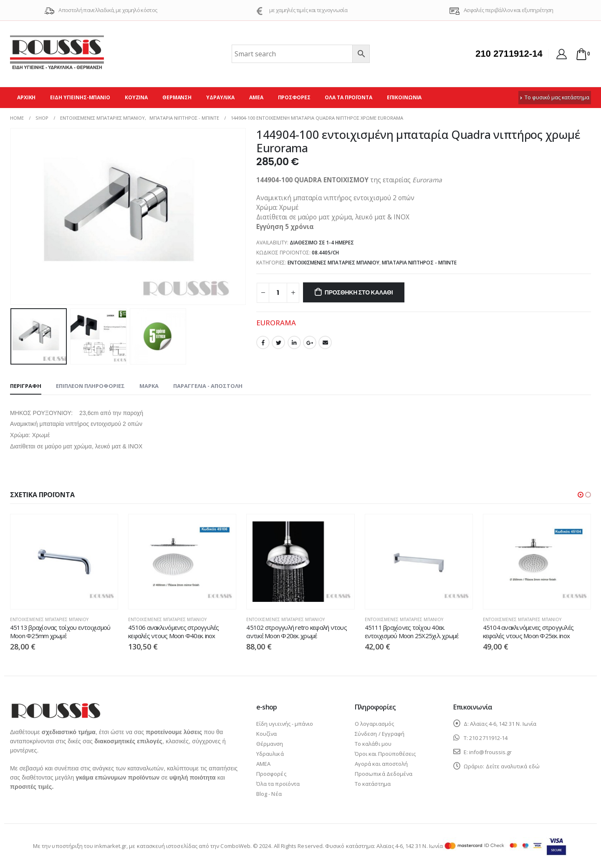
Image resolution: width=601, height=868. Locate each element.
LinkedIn (294, 342)
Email (325, 342)
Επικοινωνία (404, 97)
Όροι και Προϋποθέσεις (385, 755)
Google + (310, 342)
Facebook (263, 342)
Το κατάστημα (373, 785)
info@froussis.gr (490, 753)
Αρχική (26, 97)
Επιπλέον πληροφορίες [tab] (90, 386)
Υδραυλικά (220, 97)
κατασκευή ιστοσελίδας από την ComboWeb (194, 847)
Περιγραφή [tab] (26, 386)
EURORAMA (276, 323)
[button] (581, 495)
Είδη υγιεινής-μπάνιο (80, 97)
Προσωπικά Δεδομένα (384, 775)
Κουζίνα (136, 97)
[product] (64, 562)
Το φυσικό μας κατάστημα (555, 97)
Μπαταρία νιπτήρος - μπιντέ (419, 263)
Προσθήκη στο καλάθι (359, 292)
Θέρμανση (177, 97)
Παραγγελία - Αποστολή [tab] (208, 386)
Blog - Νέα (269, 795)
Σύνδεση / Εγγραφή (380, 735)
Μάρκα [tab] (149, 386)
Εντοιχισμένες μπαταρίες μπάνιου (333, 263)
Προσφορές (294, 97)
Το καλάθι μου (373, 745)
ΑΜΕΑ (256, 97)
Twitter (278, 342)
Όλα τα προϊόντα (348, 97)
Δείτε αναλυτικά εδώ (513, 767)
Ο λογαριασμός (374, 725)
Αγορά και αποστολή (381, 765)
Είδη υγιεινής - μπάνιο (285, 725)
